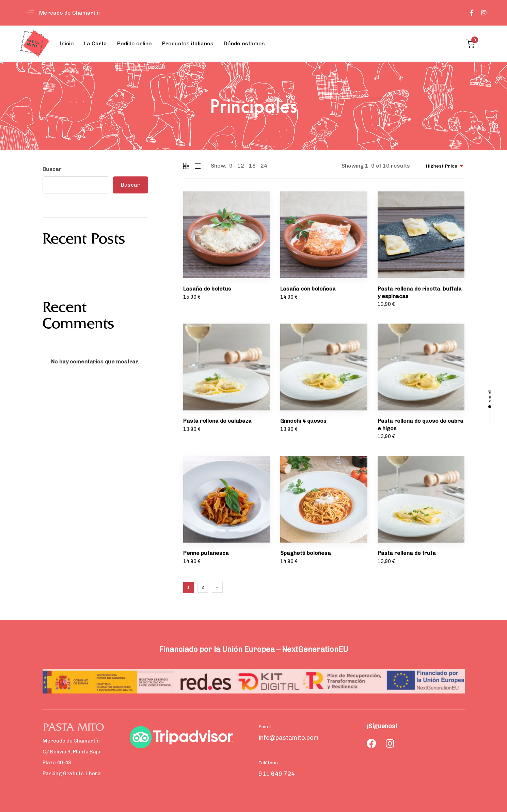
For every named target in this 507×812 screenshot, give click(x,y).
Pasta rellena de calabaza (217, 421)
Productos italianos (188, 43)
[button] (60, 13)
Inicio (67, 43)
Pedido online (134, 43)
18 (252, 166)
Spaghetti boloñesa (306, 553)
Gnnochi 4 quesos (303, 421)
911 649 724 (277, 774)
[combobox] (442, 166)
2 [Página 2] (203, 587)
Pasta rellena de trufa (407, 553)
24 (264, 166)
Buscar (52, 169)
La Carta (96, 43)
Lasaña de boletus (207, 289)
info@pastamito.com (289, 738)
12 (241, 166)
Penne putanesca (206, 553)
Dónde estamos (244, 43)
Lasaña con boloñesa (308, 289)
